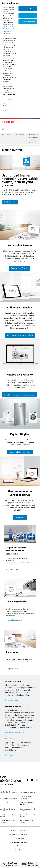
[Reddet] (28, 15)
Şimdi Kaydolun (10, 202)
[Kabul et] (28, 9)
